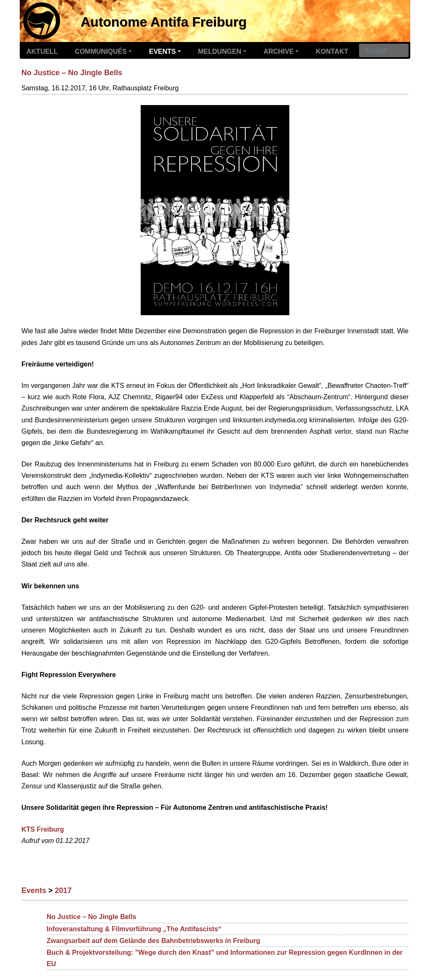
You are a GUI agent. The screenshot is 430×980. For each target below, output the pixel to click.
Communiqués (101, 51)
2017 (63, 890)
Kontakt (332, 51)
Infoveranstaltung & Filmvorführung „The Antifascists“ (134, 929)
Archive (278, 51)
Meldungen (220, 51)
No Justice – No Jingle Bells (72, 73)
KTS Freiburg (43, 829)
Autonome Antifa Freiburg (164, 22)
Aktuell (42, 51)
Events (163, 51)
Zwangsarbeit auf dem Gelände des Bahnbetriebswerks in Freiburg (153, 941)
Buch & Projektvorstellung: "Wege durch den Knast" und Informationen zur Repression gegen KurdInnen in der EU (225, 958)
